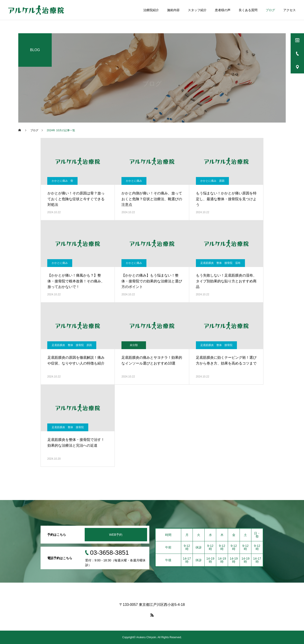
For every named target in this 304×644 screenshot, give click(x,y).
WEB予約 (116, 535)
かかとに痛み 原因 (212, 181)
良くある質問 (248, 10)
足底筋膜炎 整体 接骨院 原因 (72, 345)
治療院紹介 (151, 10)
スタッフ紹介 (197, 10)
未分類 (134, 345)
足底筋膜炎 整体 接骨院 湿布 (220, 263)
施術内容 (173, 10)
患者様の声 (223, 10)
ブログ (270, 10)
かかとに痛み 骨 (62, 181)
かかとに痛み (134, 181)
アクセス (290, 10)
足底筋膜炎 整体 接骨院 (216, 345)
